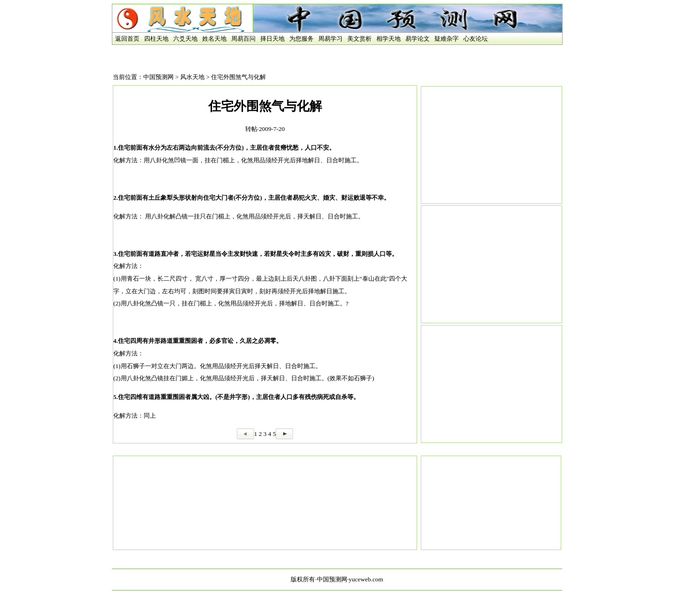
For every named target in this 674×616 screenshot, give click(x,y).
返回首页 (126, 39)
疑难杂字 (447, 39)
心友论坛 (476, 39)
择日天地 (272, 39)
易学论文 (418, 39)
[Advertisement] (491, 145)
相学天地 (388, 39)
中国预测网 (158, 77)
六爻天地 (185, 39)
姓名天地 (214, 39)
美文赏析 (359, 39)
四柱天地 (156, 39)
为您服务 (301, 39)
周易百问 (243, 39)
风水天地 (192, 77)
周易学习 (330, 39)
